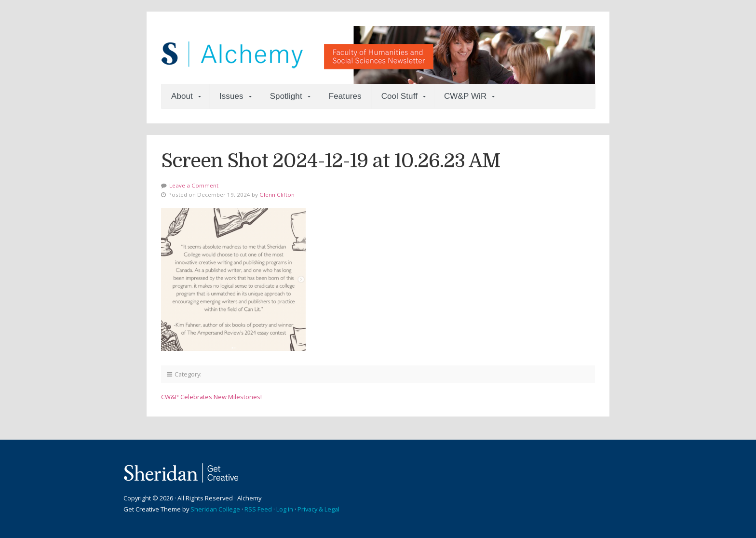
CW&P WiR (465, 96)
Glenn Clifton (277, 195)
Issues (231, 96)
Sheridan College (215, 509)
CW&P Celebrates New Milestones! (211, 397)
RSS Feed (258, 509)
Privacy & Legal (318, 509)
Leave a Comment (194, 185)
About (182, 96)
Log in (285, 509)
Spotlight (286, 96)
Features (345, 96)
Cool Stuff (399, 96)
